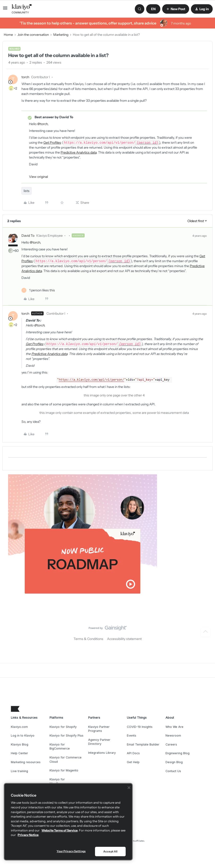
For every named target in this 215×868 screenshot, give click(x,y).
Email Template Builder (143, 744)
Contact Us (173, 771)
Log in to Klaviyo (23, 736)
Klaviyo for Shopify (63, 727)
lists (27, 191)
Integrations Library (102, 753)
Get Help (133, 762)
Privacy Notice (28, 835)
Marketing (61, 35)
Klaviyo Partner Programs (99, 729)
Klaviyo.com (19, 727)
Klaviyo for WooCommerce (61, 781)
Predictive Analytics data (79, 152)
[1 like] (38, 290)
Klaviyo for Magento (64, 770)
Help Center (19, 753)
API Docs (133, 753)
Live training (19, 771)
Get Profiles (52, 143)
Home (8, 35)
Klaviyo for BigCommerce (60, 747)
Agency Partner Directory (99, 742)
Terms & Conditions (88, 639)
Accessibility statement (124, 639)
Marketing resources (26, 762)
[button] (5, 10)
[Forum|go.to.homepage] (22, 9)
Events (132, 736)
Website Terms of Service (60, 830)
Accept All (110, 851)
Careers (171, 744)
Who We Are (174, 727)
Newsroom (173, 736)
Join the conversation (33, 35)
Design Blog (174, 762)
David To (28, 236)
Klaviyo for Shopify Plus (66, 736)
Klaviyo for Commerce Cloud (66, 760)
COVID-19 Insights (140, 727)
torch (25, 77)
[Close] (129, 788)
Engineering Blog (178, 753)
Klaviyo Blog (20, 744)
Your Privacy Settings (71, 851)
